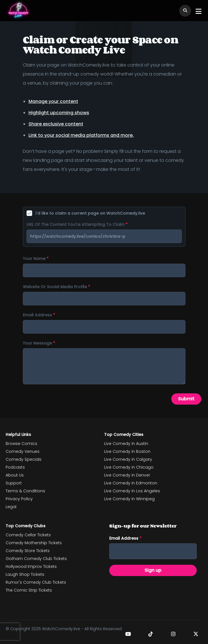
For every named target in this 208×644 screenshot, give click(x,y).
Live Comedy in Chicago (129, 467)
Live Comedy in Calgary (128, 459)
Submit (186, 399)
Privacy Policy (19, 499)
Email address (39, 315)
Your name (36, 259)
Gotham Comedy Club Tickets (36, 559)
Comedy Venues (23, 451)
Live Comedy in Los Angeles (132, 491)
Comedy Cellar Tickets (28, 535)
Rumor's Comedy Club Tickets (36, 582)
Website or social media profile (56, 287)
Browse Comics (21, 444)
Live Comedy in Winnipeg (129, 499)
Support (14, 483)
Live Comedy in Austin (126, 444)
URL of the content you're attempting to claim (77, 224)
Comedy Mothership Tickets (34, 543)
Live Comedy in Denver (127, 475)
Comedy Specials (24, 459)
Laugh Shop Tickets (25, 574)
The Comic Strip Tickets (29, 590)
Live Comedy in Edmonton (131, 483)
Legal (11, 507)
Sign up (153, 570)
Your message (39, 343)
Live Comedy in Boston (127, 451)
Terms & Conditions (25, 491)
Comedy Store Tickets (28, 551)
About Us (15, 475)
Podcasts (15, 467)
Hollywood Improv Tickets (31, 566)
